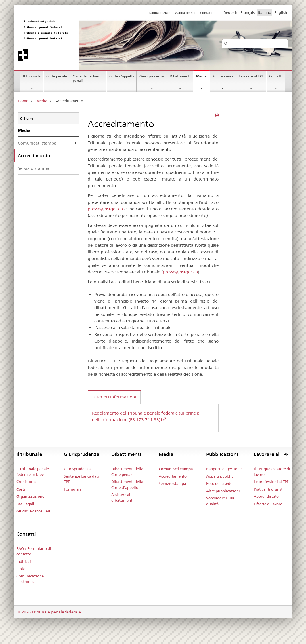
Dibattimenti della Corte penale (127, 472)
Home (23, 101)
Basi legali (25, 504)
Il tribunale (32, 76)
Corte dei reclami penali (86, 78)
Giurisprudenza (152, 76)
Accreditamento (173, 476)
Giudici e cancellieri (33, 511)
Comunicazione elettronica (30, 579)
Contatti (276, 76)
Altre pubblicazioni (223, 491)
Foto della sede (219, 483)
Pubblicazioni (223, 76)
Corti (21, 489)
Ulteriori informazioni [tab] (114, 397)
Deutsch (230, 12)
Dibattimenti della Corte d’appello (127, 485)
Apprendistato (266, 496)
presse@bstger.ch (105, 209)
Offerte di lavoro (268, 504)
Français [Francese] (247, 12)
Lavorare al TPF (251, 76)
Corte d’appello (122, 76)
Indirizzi (24, 561)
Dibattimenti (180, 76)
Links (21, 569)
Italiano (264, 12)
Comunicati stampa (37, 143)
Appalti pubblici (220, 476)
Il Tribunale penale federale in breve (33, 472)
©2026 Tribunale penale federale (49, 612)
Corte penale (57, 76)
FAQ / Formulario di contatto (34, 551)
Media (201, 76)
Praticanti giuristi (269, 489)
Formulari (72, 489)
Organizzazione (30, 496)
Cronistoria (26, 482)
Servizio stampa (34, 168)
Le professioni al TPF (271, 482)
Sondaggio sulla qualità (220, 501)
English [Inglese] (281, 12)
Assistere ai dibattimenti (122, 497)
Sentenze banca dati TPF (81, 479)
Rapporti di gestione (224, 469)
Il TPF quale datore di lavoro (272, 472)
